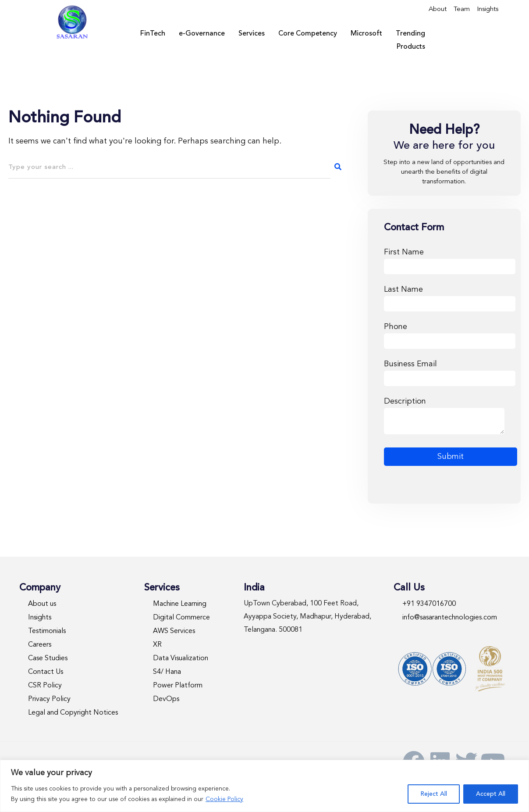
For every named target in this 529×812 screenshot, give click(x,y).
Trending (410, 34)
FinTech (153, 34)
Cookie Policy (224, 799)
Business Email (450, 371)
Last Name (450, 297)
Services (252, 34)
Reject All (434, 794)
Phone (450, 334)
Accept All (491, 794)
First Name (450, 259)
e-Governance (202, 34)
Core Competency (308, 34)
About (438, 9)
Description (444, 417)
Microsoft (366, 34)
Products (411, 47)
